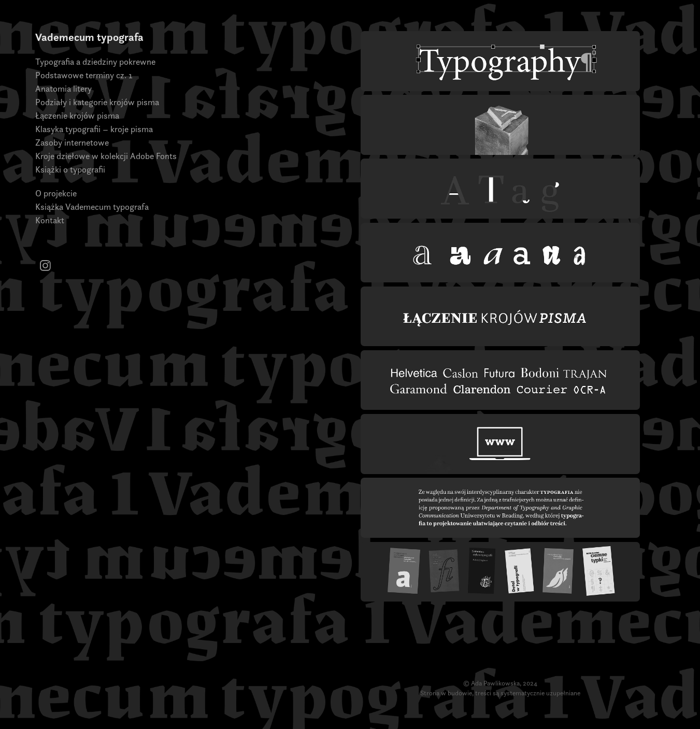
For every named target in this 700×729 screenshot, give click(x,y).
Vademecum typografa (89, 37)
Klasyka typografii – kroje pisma (94, 129)
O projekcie (56, 193)
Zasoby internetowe (72, 142)
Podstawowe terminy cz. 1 (84, 75)
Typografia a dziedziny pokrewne (95, 62)
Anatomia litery (63, 89)
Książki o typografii (70, 169)
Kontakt (50, 220)
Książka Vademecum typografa (92, 207)
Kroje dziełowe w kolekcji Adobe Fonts (106, 156)
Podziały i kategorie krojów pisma (97, 102)
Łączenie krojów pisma (77, 116)
